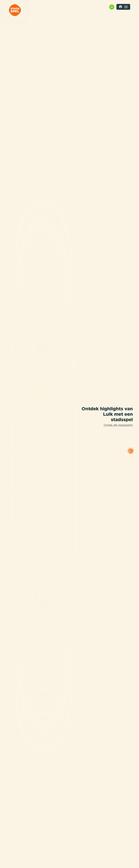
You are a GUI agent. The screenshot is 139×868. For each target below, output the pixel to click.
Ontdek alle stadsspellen (118, 425)
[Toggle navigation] (126, 7)
